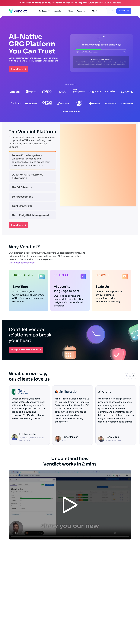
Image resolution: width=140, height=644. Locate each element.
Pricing (70, 11)
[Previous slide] (127, 377)
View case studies (71, 112)
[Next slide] (133, 377)
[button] (44, 11)
